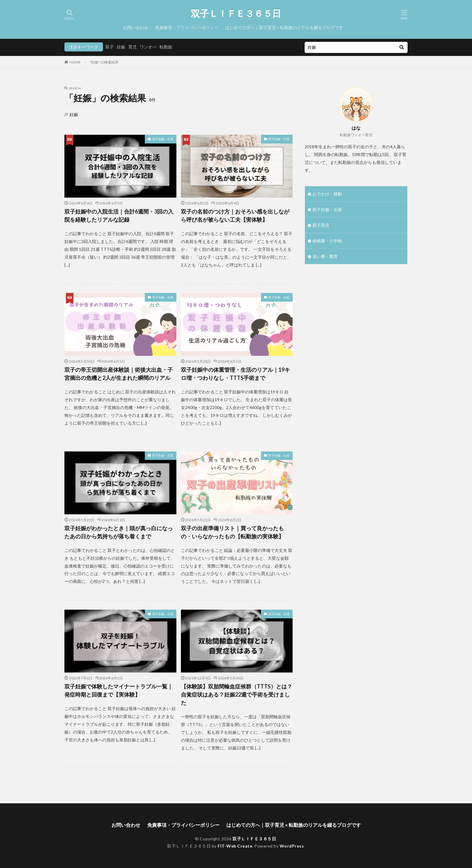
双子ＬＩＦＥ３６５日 (236, 14)
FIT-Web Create (235, 846)
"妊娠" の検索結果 (104, 62)
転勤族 (166, 47)
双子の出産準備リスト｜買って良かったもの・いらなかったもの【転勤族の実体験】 (232, 532)
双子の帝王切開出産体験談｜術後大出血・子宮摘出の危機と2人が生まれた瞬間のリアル (119, 374)
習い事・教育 (325, 256)
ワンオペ (148, 47)
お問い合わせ (135, 28)
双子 (110, 47)
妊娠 (121, 47)
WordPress (292, 846)
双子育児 (321, 225)
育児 (132, 47)
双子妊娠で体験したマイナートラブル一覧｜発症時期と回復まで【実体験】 (119, 690)
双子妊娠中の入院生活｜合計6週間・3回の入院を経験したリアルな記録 (119, 215)
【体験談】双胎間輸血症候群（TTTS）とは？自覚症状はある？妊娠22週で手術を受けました (237, 694)
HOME (75, 62)
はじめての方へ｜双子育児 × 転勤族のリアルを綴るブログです (284, 28)
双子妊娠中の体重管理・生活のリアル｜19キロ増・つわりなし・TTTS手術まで (235, 374)
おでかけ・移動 (327, 194)
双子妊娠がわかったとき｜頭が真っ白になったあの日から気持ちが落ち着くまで (119, 532)
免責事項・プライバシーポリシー (187, 28)
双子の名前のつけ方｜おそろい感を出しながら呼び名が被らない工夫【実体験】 (235, 215)
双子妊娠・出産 (163, 139)
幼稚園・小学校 (327, 241)
